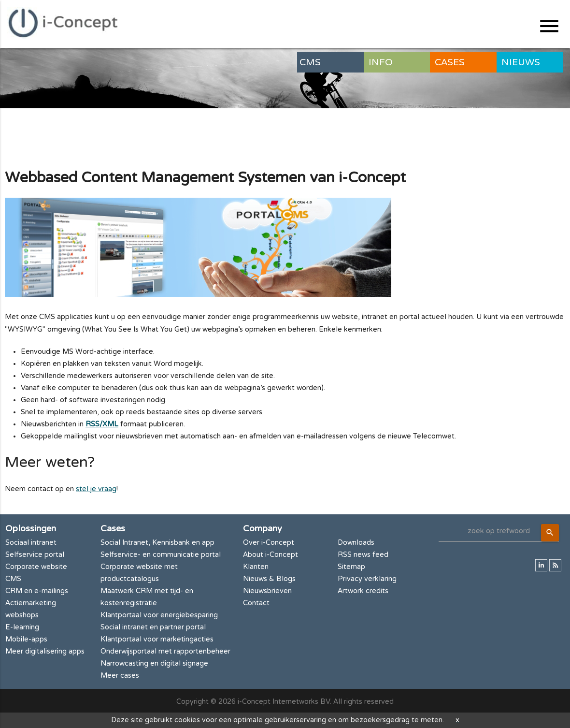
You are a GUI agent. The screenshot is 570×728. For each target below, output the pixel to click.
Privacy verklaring (367, 579)
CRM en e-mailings (37, 591)
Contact (256, 603)
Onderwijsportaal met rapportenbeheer (165, 651)
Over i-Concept (269, 543)
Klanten (256, 567)
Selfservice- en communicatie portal (161, 555)
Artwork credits (363, 591)
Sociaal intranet (31, 543)
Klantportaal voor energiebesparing (159, 615)
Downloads (356, 543)
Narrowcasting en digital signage (154, 663)
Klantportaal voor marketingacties (157, 639)
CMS (13, 579)
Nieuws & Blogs (269, 579)
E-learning (22, 627)
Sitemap (351, 567)
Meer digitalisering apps (45, 651)
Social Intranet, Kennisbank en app (157, 543)
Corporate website (36, 567)
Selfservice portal (35, 555)
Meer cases (120, 676)
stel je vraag (96, 489)
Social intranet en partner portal (153, 627)
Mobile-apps (26, 639)
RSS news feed (363, 555)
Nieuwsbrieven (267, 591)
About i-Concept (271, 555)
